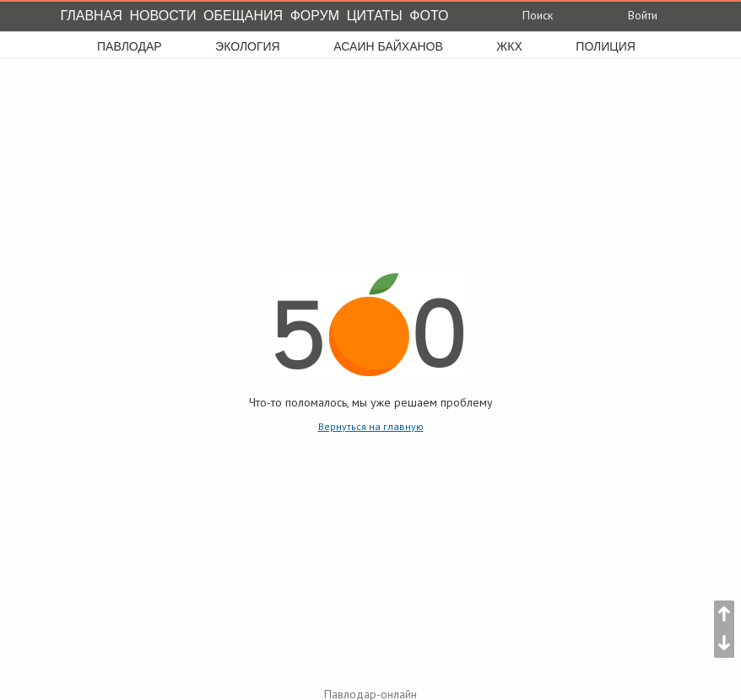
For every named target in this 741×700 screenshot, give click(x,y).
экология (248, 46)
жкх (509, 46)
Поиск (525, 15)
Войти (629, 15)
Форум (315, 16)
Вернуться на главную (371, 426)
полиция (606, 46)
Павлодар (130, 46)
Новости (163, 16)
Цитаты (375, 16)
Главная (92, 16)
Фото (429, 16)
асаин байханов (388, 46)
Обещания (243, 16)
